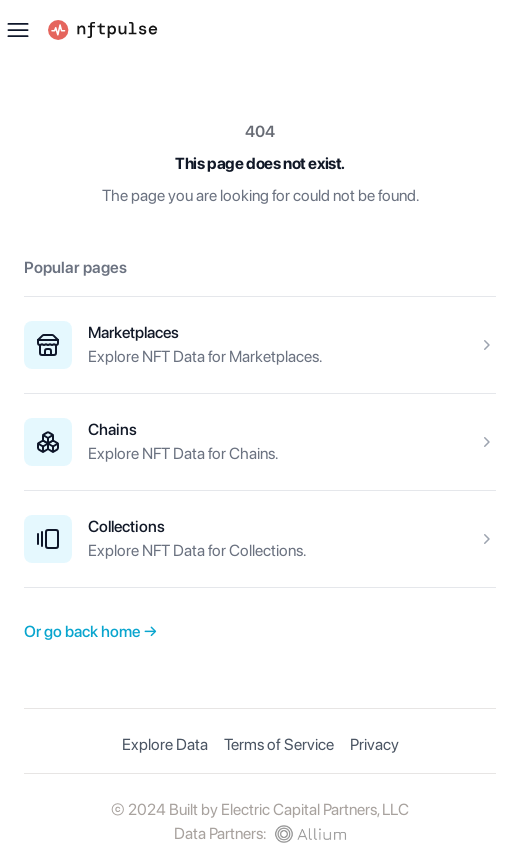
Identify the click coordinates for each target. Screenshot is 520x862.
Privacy (374, 744)
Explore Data (165, 744)
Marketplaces (133, 332)
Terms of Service (279, 744)
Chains (112, 429)
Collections (126, 526)
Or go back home (91, 631)
